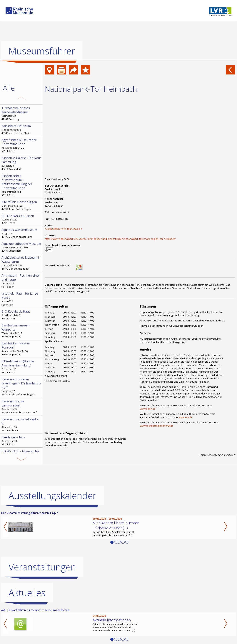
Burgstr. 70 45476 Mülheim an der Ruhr (22, 233)
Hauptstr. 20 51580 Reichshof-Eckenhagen (22, 387)
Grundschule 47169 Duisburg (22, 113)
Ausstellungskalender (52, 496)
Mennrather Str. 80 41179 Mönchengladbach (22, 263)
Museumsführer (42, 51)
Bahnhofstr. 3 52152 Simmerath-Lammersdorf (22, 407)
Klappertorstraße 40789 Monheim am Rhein (22, 129)
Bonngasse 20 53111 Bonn (22, 441)
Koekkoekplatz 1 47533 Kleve (22, 315)
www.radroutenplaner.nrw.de (157, 426)
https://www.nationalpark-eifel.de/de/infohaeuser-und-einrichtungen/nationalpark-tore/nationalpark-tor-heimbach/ (110, 239)
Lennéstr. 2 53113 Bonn (22, 281)
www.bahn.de (148, 409)
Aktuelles (27, 593)
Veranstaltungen (42, 567)
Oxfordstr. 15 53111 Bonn (22, 367)
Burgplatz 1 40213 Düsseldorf (22, 163)
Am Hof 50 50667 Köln (22, 299)
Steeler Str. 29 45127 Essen (22, 219)
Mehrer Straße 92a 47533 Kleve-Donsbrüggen (22, 205)
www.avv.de (186, 417)
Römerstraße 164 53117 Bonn (22, 185)
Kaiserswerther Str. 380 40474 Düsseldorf (22, 247)
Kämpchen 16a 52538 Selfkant (22, 425)
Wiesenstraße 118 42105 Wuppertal (22, 331)
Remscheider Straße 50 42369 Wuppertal (22, 349)
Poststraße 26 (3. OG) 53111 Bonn (22, 145)
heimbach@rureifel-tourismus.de (63, 229)
